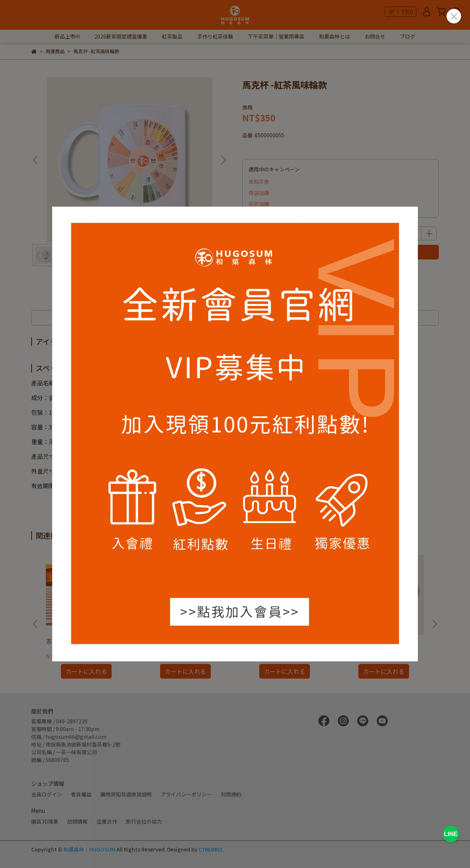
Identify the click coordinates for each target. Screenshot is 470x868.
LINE (451, 834)
